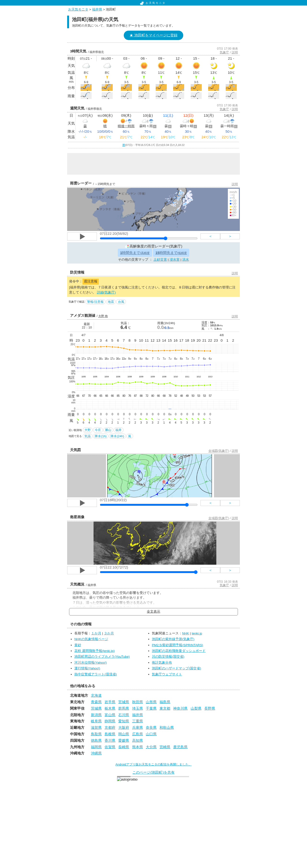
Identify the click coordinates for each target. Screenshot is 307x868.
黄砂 (78, 645)
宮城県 (124, 702)
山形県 (151, 702)
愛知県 (124, 721)
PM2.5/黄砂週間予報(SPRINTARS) (177, 645)
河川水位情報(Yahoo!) (91, 663)
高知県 (138, 740)
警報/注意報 (95, 302)
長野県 (210, 708)
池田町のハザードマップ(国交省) (176, 668)
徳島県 (96, 740)
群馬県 (124, 708)
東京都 (165, 708)
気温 (88, 436)
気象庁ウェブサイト (167, 674)
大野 (88, 430)
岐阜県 (96, 721)
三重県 (138, 721)
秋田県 (138, 702)
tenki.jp (197, 633)
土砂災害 (160, 260)
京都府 (110, 727)
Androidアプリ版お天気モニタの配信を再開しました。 (153, 764)
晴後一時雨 (126, 126)
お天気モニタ (153, 3)
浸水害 (175, 260)
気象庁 (224, 52)
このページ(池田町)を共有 (153, 772)
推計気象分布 (162, 663)
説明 (235, 52)
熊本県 (138, 747)
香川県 (110, 740)
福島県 (165, 702)
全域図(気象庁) (219, 451)
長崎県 (124, 747)
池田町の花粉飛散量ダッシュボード (179, 651)
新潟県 (96, 715)
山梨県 (196, 708)
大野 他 (103, 316)
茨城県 (96, 708)
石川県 (124, 715)
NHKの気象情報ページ (91, 639)
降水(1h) (101, 436)
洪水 (186, 260)
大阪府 (124, 727)
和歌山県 (167, 727)
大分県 (151, 747)
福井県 (97, 9)
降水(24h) (117, 436)
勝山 (108, 430)
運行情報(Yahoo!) (87, 668)
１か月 (96, 633)
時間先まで (135, 253)
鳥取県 (96, 734)
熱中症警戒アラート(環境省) (96, 674)
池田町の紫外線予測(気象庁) (173, 639)
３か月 (109, 633)
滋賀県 (96, 727)
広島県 (138, 734)
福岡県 (96, 747)
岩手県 (110, 702)
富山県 (110, 715)
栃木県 (110, 708)
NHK (186, 633)
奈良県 (151, 727)
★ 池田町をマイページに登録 (153, 35)
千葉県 (151, 708)
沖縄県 (96, 753)
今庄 (98, 430)
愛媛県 (124, 740)
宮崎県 (165, 747)
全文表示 (153, 612)
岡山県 (124, 734)
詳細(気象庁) (106, 292)
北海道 (96, 695)
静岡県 (110, 721)
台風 (121, 302)
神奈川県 (180, 708)
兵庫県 (138, 727)
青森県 (96, 702)
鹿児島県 (180, 747)
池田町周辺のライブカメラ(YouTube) (102, 657)
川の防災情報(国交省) (168, 657)
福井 (118, 430)
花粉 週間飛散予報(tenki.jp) (94, 651)
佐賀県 (110, 747)
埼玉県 (138, 708)
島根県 (110, 734)
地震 (111, 302)
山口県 (151, 734)
